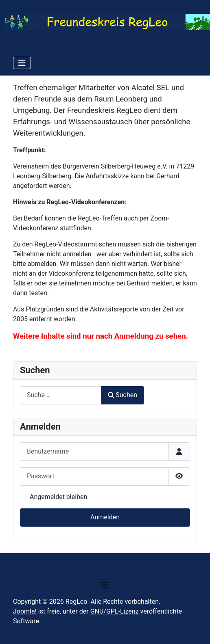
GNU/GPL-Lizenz (115, 611)
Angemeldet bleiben (58, 497)
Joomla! (25, 611)
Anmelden (105, 517)
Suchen (122, 395)
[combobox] (61, 395)
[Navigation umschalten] (22, 63)
